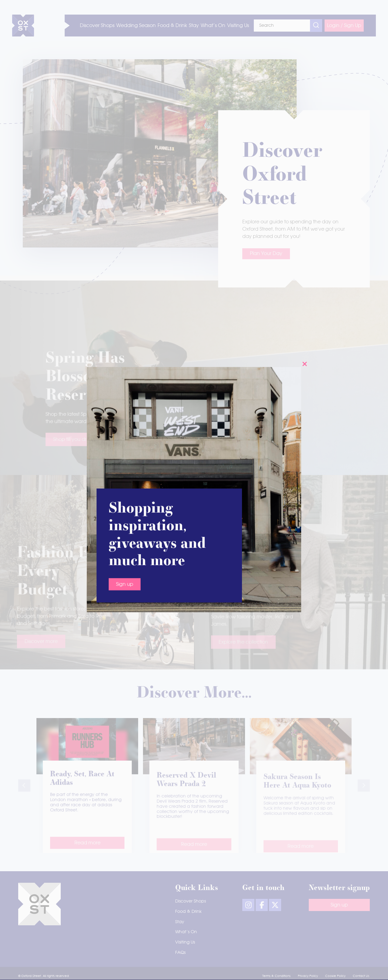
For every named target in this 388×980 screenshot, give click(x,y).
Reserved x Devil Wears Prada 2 (186, 788)
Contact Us (361, 976)
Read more (87, 851)
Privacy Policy (308, 976)
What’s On (186, 932)
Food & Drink (188, 912)
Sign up (125, 362)
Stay (180, 922)
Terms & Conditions (276, 976)
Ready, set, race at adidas (82, 786)
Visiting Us (185, 942)
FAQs (180, 953)
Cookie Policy (335, 976)
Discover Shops (191, 901)
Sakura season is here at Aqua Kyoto (297, 791)
